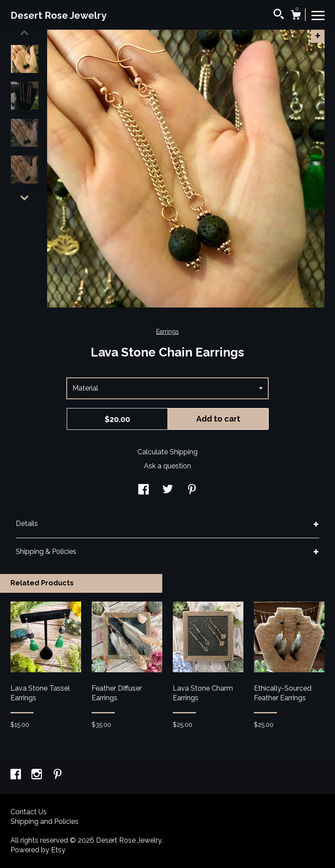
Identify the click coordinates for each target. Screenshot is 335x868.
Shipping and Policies (44, 821)
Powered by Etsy (38, 850)
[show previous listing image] (24, 33)
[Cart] (296, 16)
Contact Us (29, 812)
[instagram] (38, 775)
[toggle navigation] (318, 15)
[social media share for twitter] (168, 490)
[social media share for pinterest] (192, 490)
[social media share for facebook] (144, 490)
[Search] (279, 15)
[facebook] (17, 775)
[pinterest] (58, 775)
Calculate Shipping (167, 452)
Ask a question (167, 466)
